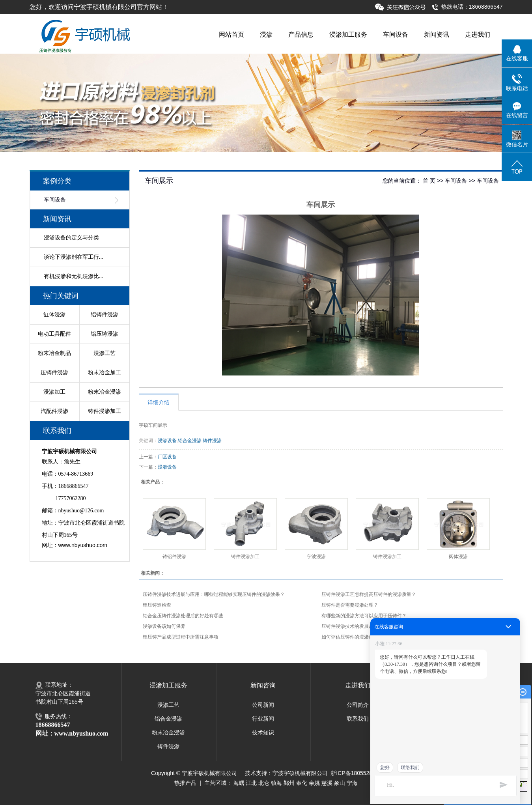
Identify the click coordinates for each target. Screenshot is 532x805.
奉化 (302, 783)
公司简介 (358, 705)
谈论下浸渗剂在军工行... (74, 257)
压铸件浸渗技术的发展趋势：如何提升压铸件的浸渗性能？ (383, 626)
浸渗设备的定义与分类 (71, 237)
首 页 (429, 181)
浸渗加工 (54, 392)
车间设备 (396, 35)
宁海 (352, 783)
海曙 (239, 783)
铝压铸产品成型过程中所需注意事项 (181, 637)
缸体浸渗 (54, 314)
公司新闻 (263, 705)
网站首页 (231, 35)
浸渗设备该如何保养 (164, 626)
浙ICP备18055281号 (356, 773)
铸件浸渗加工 (105, 411)
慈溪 (327, 783)
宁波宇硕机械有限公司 (300, 773)
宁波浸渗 (316, 557)
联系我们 (358, 719)
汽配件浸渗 (54, 411)
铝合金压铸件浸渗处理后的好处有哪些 (183, 616)
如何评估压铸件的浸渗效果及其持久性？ (364, 637)
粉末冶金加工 (105, 372)
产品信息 (301, 35)
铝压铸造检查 (157, 605)
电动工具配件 (54, 334)
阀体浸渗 (458, 557)
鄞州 (289, 783)
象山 (340, 783)
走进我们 (478, 35)
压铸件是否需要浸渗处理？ (350, 605)
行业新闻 (263, 719)
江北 (251, 783)
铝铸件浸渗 (105, 314)
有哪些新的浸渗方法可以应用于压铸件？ (364, 616)
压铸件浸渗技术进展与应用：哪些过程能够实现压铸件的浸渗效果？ (214, 594)
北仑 (264, 783)
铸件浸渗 (212, 441)
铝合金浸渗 (190, 441)
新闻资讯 (437, 35)
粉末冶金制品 (54, 353)
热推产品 (185, 783)
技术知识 (263, 732)
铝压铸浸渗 (105, 334)
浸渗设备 (167, 441)
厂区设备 (167, 457)
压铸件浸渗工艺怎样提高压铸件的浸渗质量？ (369, 594)
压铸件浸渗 (54, 372)
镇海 (276, 783)
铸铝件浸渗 (174, 557)
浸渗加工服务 (348, 35)
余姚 (314, 783)
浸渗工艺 (105, 353)
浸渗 (266, 35)
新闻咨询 (263, 685)
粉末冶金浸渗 (105, 392)
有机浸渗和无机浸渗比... (74, 276)
